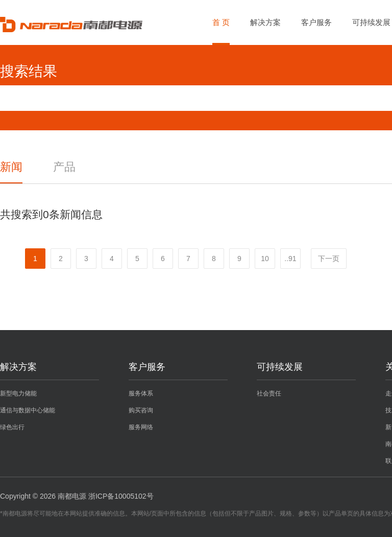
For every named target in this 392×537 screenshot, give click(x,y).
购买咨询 (141, 410)
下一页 (329, 259)
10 (265, 259)
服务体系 (141, 393)
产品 (64, 167)
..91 (290, 259)
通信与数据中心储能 (28, 410)
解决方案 (265, 22)
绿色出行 (12, 427)
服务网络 (141, 427)
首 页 (221, 22)
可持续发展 (371, 22)
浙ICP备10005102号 (121, 496)
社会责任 (269, 393)
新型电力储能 (18, 393)
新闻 (11, 167)
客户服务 (316, 22)
